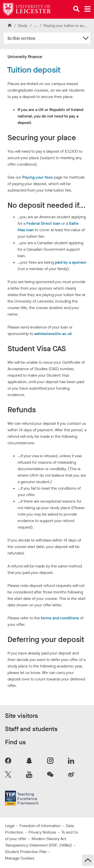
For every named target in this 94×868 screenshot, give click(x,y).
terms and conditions (60, 618)
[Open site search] (76, 9)
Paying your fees (37, 177)
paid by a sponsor (71, 262)
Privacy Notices (42, 832)
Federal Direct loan (43, 223)
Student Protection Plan (26, 852)
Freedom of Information (40, 826)
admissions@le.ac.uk (53, 334)
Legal (10, 826)
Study (23, 26)
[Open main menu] (87, 9)
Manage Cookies (20, 858)
